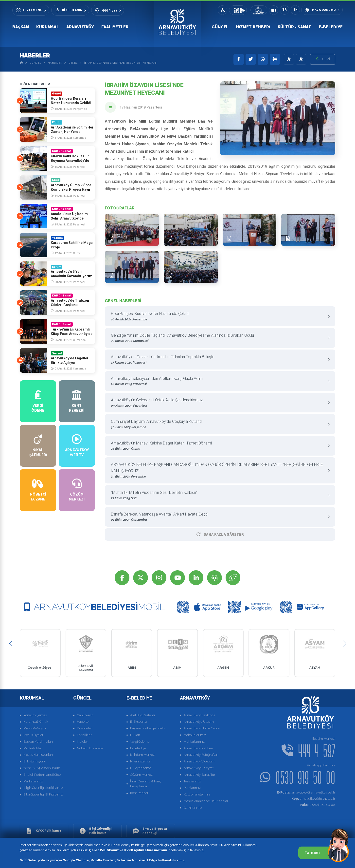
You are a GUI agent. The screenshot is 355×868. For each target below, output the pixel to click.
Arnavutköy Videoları (199, 761)
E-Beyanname (141, 768)
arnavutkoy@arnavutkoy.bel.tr (306, 792)
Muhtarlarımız (194, 742)
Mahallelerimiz (195, 735)
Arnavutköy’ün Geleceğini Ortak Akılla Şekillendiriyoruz (218, 403)
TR (284, 10)
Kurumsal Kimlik (36, 722)
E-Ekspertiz (139, 722)
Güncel (220, 27)
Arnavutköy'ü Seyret (199, 768)
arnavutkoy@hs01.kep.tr (313, 799)
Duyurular (84, 728)
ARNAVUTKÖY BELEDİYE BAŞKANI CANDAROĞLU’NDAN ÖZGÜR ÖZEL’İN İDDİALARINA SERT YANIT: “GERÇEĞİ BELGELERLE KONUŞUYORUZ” (218, 471)
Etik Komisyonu (35, 761)
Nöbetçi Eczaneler (90, 748)
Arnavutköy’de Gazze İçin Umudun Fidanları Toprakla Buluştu (218, 360)
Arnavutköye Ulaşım (199, 722)
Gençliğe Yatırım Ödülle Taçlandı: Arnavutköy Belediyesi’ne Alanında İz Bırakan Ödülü (218, 338)
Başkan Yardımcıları (38, 742)
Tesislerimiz (192, 781)
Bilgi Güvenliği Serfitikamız (43, 788)
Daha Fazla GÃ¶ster (220, 535)
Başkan (21, 27)
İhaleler (82, 742)
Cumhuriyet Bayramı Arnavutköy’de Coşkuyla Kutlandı (218, 424)
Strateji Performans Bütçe (42, 775)
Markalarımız (33, 781)
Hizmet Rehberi (253, 27)
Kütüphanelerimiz (197, 794)
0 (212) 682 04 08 (318, 805)
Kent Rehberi (140, 793)
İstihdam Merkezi (143, 755)
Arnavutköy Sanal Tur (199, 775)
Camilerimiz (193, 808)
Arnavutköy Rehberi (198, 748)
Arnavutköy (80, 27)
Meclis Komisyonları (38, 755)
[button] (10, 644)
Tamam (317, 853)
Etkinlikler (84, 735)
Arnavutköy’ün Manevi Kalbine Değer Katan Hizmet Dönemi (218, 446)
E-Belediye (331, 27)
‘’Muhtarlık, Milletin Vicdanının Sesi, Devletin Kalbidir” (218, 495)
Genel (73, 63)
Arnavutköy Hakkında (199, 715)
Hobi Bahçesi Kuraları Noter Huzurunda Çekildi (218, 317)
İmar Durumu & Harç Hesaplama (146, 784)
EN (295, 10)
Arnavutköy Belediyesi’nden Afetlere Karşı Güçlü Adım (218, 381)
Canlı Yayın (85, 715)
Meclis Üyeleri (34, 735)
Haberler (55, 63)
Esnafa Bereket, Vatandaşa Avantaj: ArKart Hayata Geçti (218, 517)
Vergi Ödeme (140, 742)
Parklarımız (192, 788)
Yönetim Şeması (35, 715)
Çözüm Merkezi (142, 775)
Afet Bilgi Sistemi (142, 715)
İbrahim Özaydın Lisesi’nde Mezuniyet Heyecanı (120, 63)
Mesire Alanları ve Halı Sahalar (206, 801)
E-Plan (135, 735)
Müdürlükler (33, 748)
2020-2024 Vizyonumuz (42, 768)
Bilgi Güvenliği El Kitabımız (43, 794)
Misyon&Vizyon (35, 728)
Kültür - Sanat (294, 27)
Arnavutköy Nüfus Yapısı (202, 728)
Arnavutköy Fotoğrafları (201, 755)
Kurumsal (48, 27)
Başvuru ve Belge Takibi (147, 728)
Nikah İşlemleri (141, 761)
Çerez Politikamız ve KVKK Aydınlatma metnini (128, 850)
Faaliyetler (115, 27)
